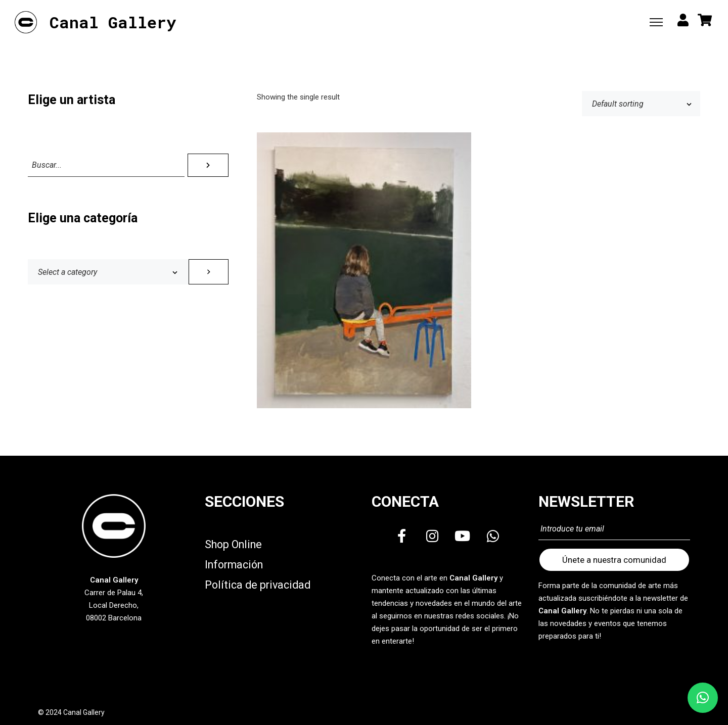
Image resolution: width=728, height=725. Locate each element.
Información (234, 565)
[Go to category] (209, 272)
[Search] (208, 165)
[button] (703, 698)
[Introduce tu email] (614, 529)
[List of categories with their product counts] (108, 272)
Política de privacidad (258, 585)
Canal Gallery (113, 22)
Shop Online (233, 544)
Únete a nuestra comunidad (614, 560)
